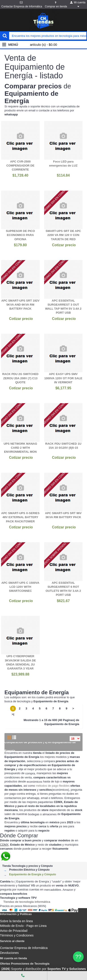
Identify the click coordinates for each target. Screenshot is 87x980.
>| (13, 714)
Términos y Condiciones (17, 935)
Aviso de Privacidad (14, 931)
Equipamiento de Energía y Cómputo (33, 874)
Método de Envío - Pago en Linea (23, 926)
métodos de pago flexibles (53, 786)
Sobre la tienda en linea (16, 921)
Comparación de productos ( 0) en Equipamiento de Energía (40, 746)
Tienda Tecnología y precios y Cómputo (27, 866)
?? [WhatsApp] (78, 957)
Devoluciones (9, 953)
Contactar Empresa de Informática (24, 948)
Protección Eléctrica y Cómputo (29, 870)
